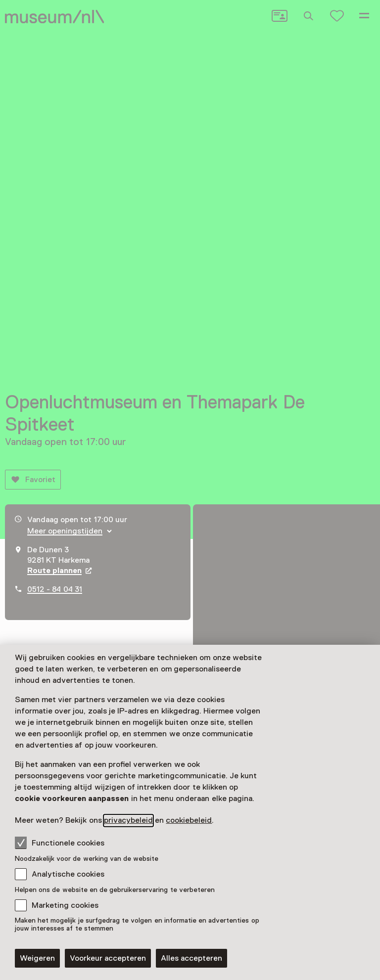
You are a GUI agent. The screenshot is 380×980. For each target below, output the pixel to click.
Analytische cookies (68, 874)
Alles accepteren (191, 958)
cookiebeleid (189, 820)
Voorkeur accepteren (108, 958)
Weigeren (37, 958)
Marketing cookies (65, 905)
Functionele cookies (60, 843)
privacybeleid (128, 820)
